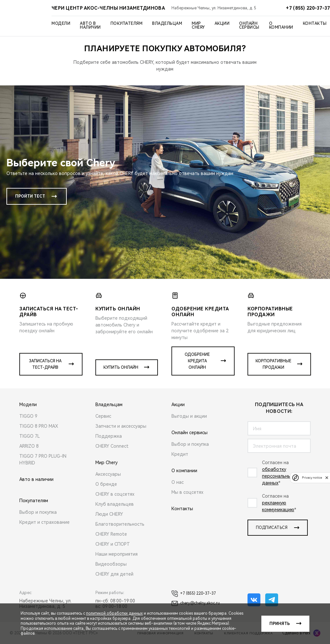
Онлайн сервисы (249, 25)
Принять (280, 624)
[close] (327, 478)
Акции (222, 24)
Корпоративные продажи (273, 364)
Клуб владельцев (115, 504)
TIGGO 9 (28, 416)
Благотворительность (120, 524)
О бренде (106, 484)
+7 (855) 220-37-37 (194, 594)
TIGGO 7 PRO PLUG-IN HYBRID (43, 459)
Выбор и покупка (38, 512)
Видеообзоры (111, 564)
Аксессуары (108, 474)
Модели (61, 24)
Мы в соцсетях (187, 492)
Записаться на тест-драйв (45, 364)
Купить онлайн (121, 367)
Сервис (103, 416)
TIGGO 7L (30, 436)
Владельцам (167, 24)
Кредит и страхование (44, 522)
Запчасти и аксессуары (121, 426)
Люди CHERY (109, 514)
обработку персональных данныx (278, 476)
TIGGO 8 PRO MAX (39, 426)
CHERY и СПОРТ (113, 544)
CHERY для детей (114, 574)
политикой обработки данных (114, 613)
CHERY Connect (112, 446)
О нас (178, 482)
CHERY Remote (111, 534)
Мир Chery (198, 25)
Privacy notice (312, 478)
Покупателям (127, 24)
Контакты (315, 24)
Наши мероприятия (116, 554)
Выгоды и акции (189, 416)
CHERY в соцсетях (115, 494)
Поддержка (109, 436)
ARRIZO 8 (29, 446)
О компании (281, 25)
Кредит (180, 454)
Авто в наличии (90, 25)
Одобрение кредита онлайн (197, 361)
